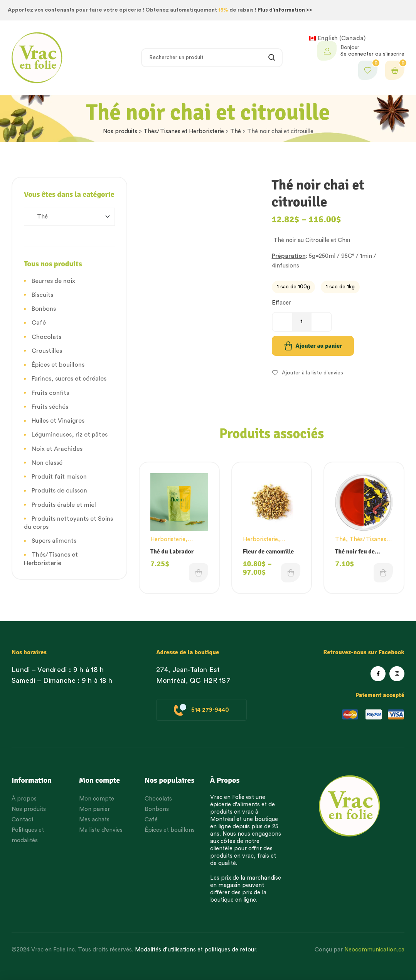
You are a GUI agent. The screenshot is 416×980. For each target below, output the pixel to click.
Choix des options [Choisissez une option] (199, 573)
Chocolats (46, 337)
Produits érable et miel (64, 505)
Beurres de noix (53, 281)
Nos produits (120, 131)
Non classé (47, 463)
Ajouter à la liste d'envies (312, 373)
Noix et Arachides (57, 449)
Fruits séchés (50, 407)
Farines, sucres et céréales (69, 379)
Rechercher (272, 58)
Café (39, 323)
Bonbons (44, 309)
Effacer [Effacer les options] (281, 303)
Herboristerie (168, 539)
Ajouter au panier (319, 346)
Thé (236, 131)
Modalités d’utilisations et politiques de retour (195, 950)
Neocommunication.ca (374, 950)
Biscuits (42, 295)
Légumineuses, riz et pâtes (70, 435)
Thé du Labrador (172, 552)
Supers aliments (54, 541)
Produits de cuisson (59, 491)
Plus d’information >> (285, 10)
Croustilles (47, 351)
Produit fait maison (59, 477)
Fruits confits (50, 393)
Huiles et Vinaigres (58, 421)
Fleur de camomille (269, 552)
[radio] (293, 287)
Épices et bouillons (58, 365)
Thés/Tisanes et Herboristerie (184, 131)
